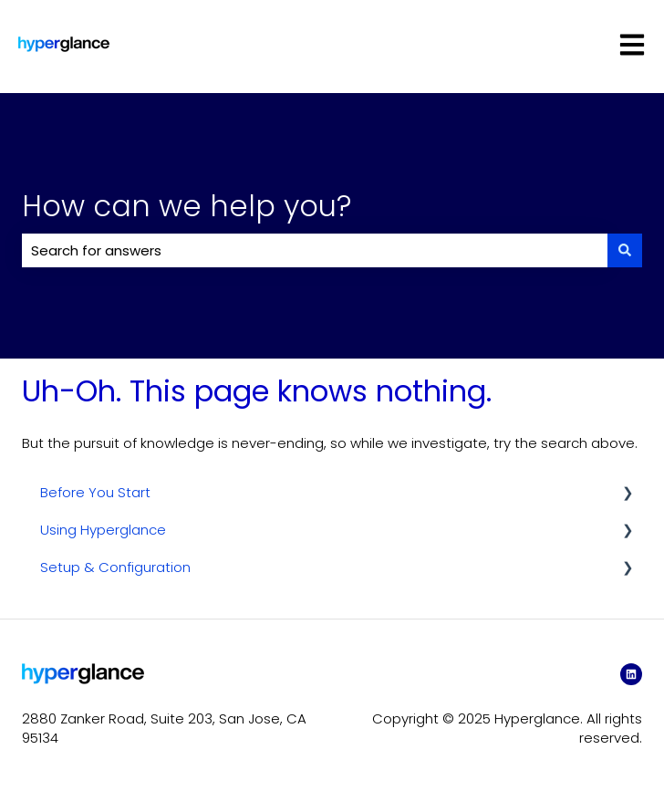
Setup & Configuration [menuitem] (115, 567)
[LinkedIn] (631, 674)
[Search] (625, 250)
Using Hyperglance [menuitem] (103, 530)
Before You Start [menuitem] (95, 492)
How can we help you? (187, 206)
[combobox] (315, 250)
